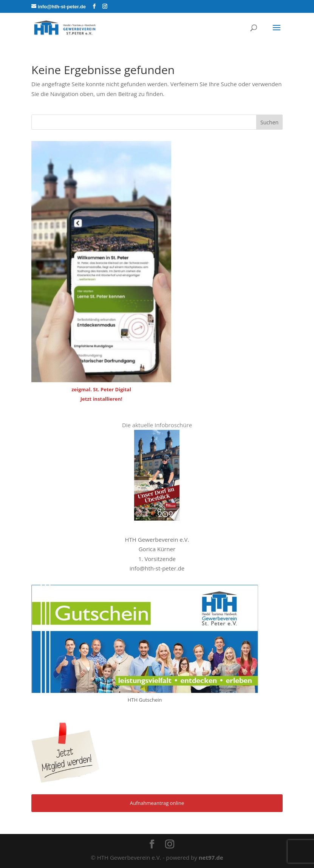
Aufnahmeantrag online (157, 803)
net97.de (211, 857)
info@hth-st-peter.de (157, 568)
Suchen (269, 122)
